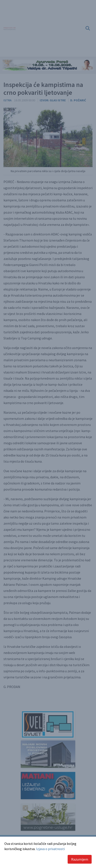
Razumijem (80, 859)
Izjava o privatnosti (50, 849)
